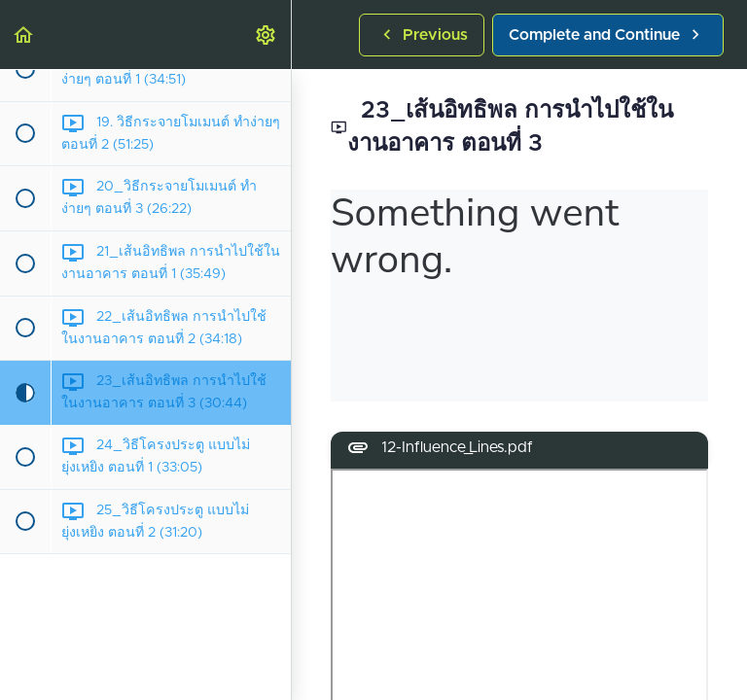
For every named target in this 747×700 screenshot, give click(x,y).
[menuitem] (267, 35)
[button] (24, 35)
